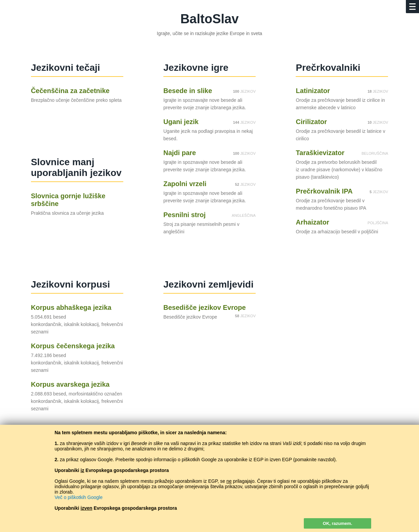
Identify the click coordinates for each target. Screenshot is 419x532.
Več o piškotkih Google (78, 497)
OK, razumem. (337, 523)
